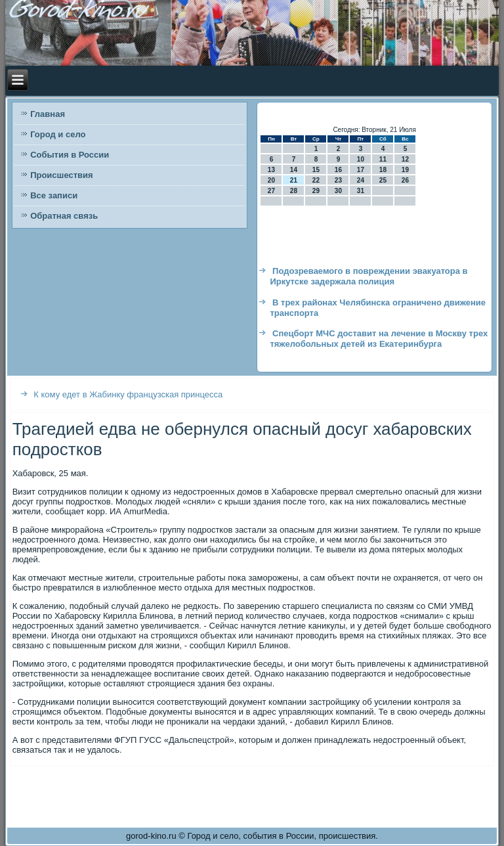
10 (361, 159)
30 (338, 191)
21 (294, 180)
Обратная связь (64, 216)
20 (271, 180)
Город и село (58, 134)
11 (383, 159)
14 (294, 170)
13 (271, 170)
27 (271, 191)
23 (338, 180)
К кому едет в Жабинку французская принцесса (128, 394)
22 (316, 180)
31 (361, 191)
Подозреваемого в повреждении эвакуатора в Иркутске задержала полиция (368, 276)
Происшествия (62, 175)
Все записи (54, 195)
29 (316, 191)
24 (361, 180)
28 (294, 191)
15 (316, 170)
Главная (48, 114)
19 (405, 170)
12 (405, 159)
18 (383, 170)
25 (383, 180)
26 (405, 180)
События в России (70, 155)
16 (338, 170)
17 (361, 170)
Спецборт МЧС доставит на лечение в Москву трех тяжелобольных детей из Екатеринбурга (379, 339)
